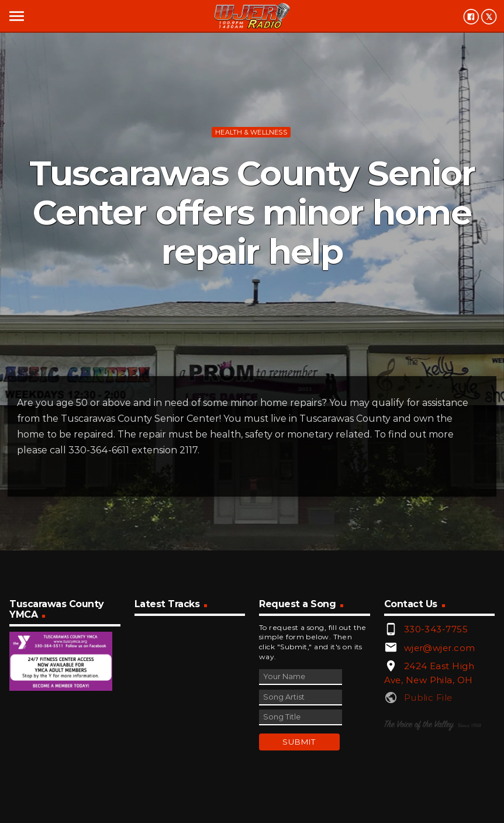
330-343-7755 (436, 629)
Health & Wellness (251, 132)
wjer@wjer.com (440, 648)
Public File (428, 698)
